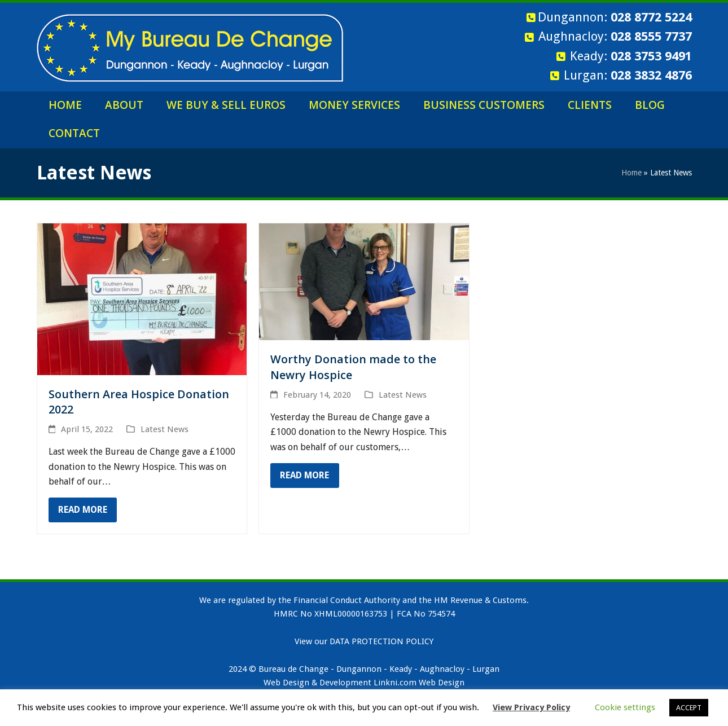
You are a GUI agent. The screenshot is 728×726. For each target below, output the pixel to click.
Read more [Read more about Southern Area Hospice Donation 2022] (83, 510)
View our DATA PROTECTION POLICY (364, 641)
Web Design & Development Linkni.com (340, 683)
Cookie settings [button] (625, 707)
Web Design (442, 683)
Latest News (165, 429)
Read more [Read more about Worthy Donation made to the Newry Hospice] (304, 475)
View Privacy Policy (531, 707)
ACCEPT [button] (689, 708)
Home (631, 173)
